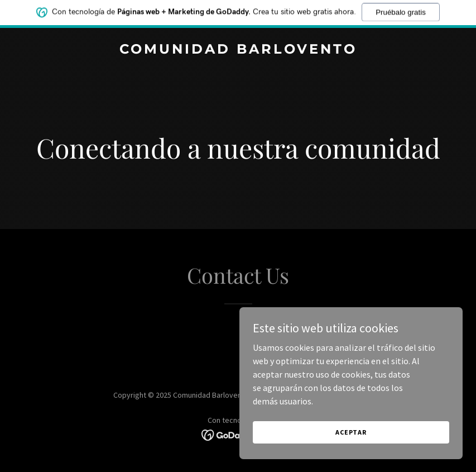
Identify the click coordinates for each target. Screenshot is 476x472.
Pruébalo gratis (401, 10)
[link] (238, 50)
